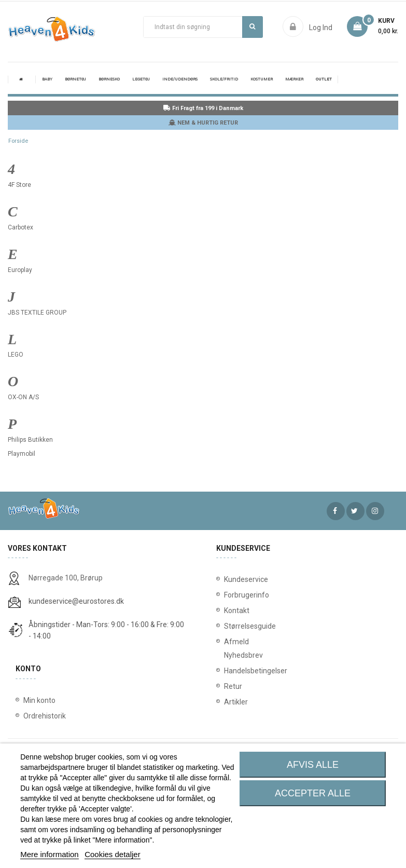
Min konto (39, 700)
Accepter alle (313, 793)
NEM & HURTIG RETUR (203, 123)
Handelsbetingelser (234, 671)
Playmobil (22, 454)
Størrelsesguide (234, 626)
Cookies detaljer (113, 854)
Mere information (50, 854)
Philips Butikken (30, 440)
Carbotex (20, 227)
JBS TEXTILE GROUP (37, 313)
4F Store (19, 185)
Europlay (20, 270)
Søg (252, 26)
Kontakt (234, 611)
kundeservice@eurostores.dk (76, 601)
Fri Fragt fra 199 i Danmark (203, 108)
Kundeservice (234, 579)
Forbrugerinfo (234, 595)
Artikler (234, 702)
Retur (233, 686)
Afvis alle (313, 765)
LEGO (16, 355)
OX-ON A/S (23, 397)
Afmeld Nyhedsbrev (234, 648)
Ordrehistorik (45, 716)
